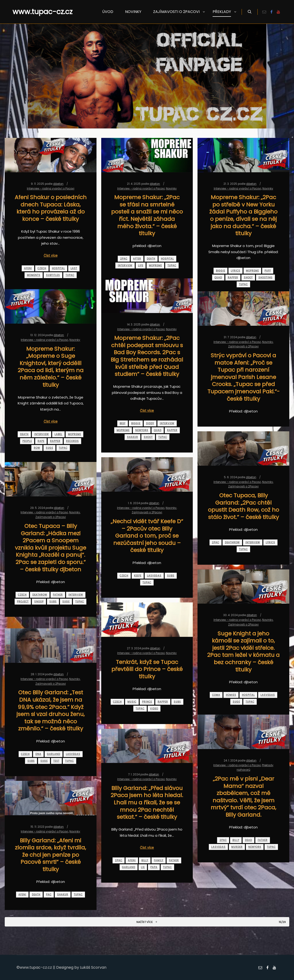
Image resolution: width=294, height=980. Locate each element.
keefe (138, 576)
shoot (248, 278)
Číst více (51, 256)
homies (231, 695)
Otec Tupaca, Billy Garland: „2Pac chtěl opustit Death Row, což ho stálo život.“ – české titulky (244, 506)
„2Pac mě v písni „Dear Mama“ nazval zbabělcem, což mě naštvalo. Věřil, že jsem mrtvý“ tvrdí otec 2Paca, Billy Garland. (244, 797)
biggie (220, 271)
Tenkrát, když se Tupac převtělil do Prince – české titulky (147, 669)
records (72, 441)
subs (171, 576)
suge (49, 448)
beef (123, 423)
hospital (58, 268)
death (151, 259)
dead (248, 840)
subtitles (53, 275)
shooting (265, 278)
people (27, 441)
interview (125, 266)
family (159, 860)
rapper (233, 278)
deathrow (232, 542)
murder (237, 847)
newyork (142, 430)
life (141, 266)
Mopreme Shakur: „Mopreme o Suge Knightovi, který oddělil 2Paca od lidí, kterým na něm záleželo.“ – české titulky (51, 367)
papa (154, 867)
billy (236, 840)
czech (42, 268)
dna (38, 754)
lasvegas (154, 576)
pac (49, 895)
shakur (132, 437)
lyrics (235, 271)
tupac (70, 275)
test (56, 761)
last (74, 268)
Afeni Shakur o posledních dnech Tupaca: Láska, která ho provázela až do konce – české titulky (51, 208)
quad (218, 278)
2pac (124, 259)
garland (54, 754)
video (154, 709)
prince (147, 702)
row (37, 448)
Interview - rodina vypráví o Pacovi (51, 189)
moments (34, 275)
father (58, 595)
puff (268, 271)
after (137, 259)
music (132, 702)
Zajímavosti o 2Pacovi (243, 346)
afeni (28, 268)
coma (216, 695)
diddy (150, 423)
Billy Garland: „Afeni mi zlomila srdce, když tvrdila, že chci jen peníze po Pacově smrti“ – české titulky (50, 855)
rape (41, 441)
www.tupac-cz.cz (36, 12)
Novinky (171, 189)
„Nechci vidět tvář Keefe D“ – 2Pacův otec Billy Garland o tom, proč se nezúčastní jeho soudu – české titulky (147, 536)
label (58, 434)
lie (143, 867)
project (23, 602)
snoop (39, 602)
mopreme (155, 266)
